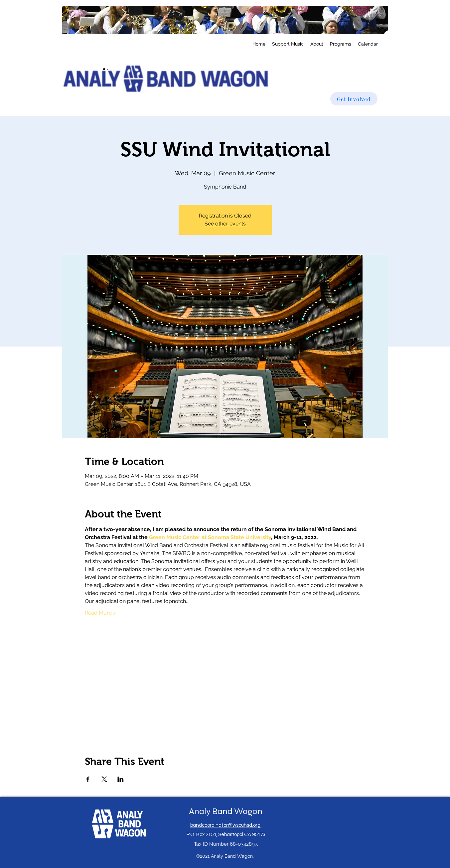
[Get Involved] (354, 99)
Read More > (100, 613)
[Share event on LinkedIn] (121, 779)
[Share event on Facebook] (88, 779)
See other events (225, 224)
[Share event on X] (104, 779)
